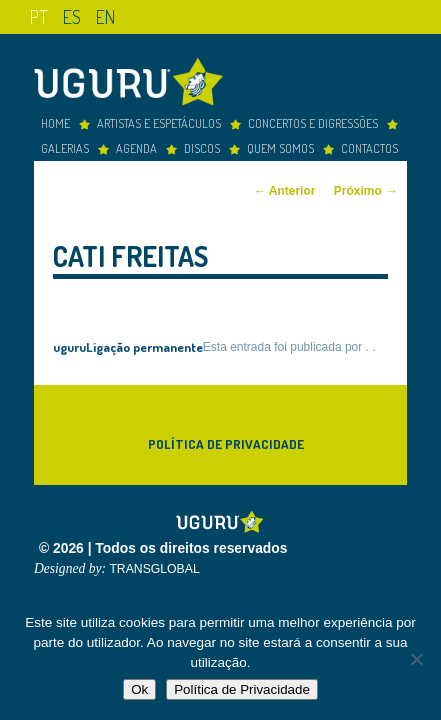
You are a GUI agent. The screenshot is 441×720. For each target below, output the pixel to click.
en (105, 16)
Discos (202, 144)
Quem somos (280, 144)
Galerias (65, 144)
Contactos (369, 144)
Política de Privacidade (226, 439)
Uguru (134, 80)
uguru (69, 342)
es (72, 16)
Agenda (136, 144)
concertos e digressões (313, 119)
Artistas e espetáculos (159, 119)
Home (55, 119)
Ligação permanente (144, 342)
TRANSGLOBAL (154, 565)
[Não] (416, 659)
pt (39, 16)
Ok (139, 689)
